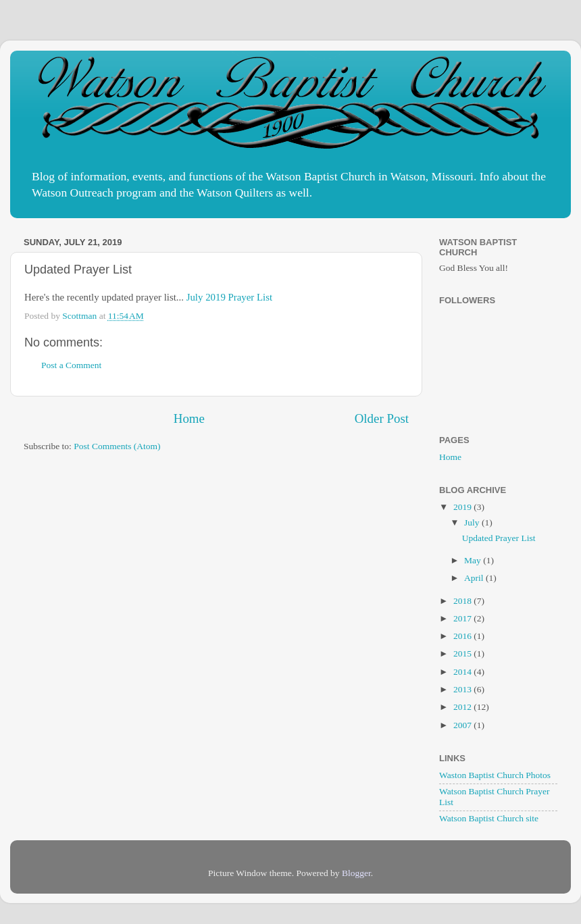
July (473, 522)
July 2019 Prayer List (229, 297)
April (475, 578)
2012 (463, 707)
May (474, 560)
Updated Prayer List (499, 538)
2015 (463, 653)
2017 (463, 618)
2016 (463, 636)
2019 (463, 507)
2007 (463, 725)
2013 (463, 689)
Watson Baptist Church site (489, 818)
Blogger (356, 873)
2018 (463, 601)
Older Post (382, 418)
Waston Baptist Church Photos (495, 775)
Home (189, 418)
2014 (463, 672)
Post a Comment (71, 365)
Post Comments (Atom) (117, 446)
